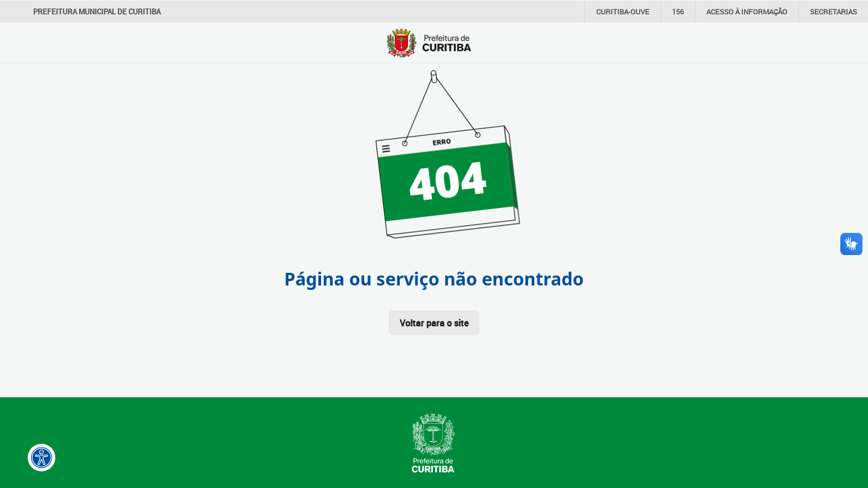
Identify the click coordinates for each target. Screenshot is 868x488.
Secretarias (833, 12)
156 (678, 12)
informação (747, 12)
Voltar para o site (434, 323)
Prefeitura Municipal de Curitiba (97, 12)
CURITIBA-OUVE (623, 12)
